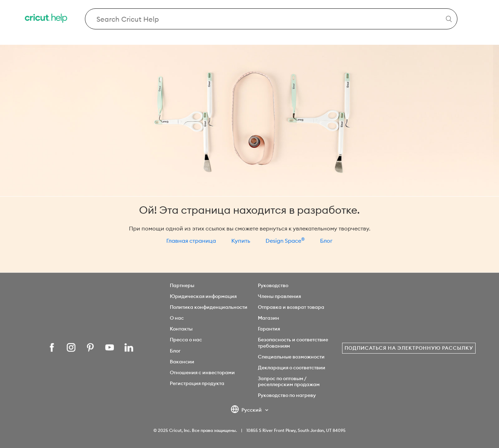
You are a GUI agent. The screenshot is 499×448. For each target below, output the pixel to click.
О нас (177, 318)
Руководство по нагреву (287, 395)
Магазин (269, 318)
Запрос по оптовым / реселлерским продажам (289, 381)
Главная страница (191, 241)
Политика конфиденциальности (209, 307)
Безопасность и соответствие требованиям (293, 343)
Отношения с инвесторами (202, 372)
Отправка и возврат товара (291, 307)
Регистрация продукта (197, 383)
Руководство (273, 285)
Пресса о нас (186, 340)
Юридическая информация (203, 296)
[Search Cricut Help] (271, 19)
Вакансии (182, 362)
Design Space (285, 241)
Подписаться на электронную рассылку (409, 348)
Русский (247, 410)
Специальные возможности (291, 357)
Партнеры (182, 285)
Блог (326, 241)
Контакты (181, 329)
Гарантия (269, 329)
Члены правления (279, 296)
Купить (241, 241)
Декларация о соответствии (292, 368)
